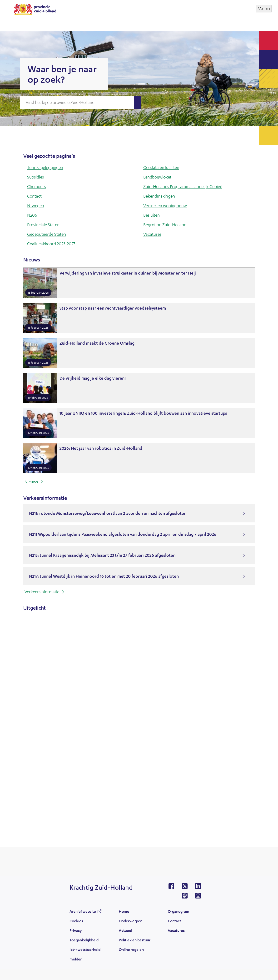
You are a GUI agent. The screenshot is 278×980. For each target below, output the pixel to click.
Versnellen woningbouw (165, 205)
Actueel (125, 930)
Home (124, 911)
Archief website (83, 911)
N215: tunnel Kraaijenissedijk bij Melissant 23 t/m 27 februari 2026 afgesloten (102, 555)
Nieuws (31, 482)
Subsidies (35, 177)
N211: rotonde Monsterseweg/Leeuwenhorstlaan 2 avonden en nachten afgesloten (108, 513)
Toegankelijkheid (84, 940)
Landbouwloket (157, 177)
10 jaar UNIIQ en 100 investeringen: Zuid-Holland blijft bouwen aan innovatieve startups (143, 413)
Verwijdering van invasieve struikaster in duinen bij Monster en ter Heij (128, 273)
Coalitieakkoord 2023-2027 (51, 244)
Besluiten (151, 215)
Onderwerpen (131, 921)
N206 (32, 215)
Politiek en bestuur (135, 940)
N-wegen (36, 205)
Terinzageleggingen (45, 167)
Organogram (179, 911)
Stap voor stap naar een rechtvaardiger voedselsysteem (113, 308)
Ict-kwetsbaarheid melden (85, 954)
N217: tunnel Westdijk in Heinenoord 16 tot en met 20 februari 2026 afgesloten (104, 576)
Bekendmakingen (159, 196)
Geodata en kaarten (161, 167)
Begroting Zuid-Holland (165, 225)
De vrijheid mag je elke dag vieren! (93, 378)
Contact (34, 196)
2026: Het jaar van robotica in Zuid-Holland (101, 448)
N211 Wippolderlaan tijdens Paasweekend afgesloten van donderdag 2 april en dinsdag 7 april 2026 (123, 534)
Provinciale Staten (43, 225)
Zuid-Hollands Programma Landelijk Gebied (183, 186)
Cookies (76, 921)
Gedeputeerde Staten (47, 234)
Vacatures (152, 234)
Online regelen (131, 949)
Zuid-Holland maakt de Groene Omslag (97, 343)
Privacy (76, 930)
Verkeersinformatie (42, 592)
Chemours (37, 186)
